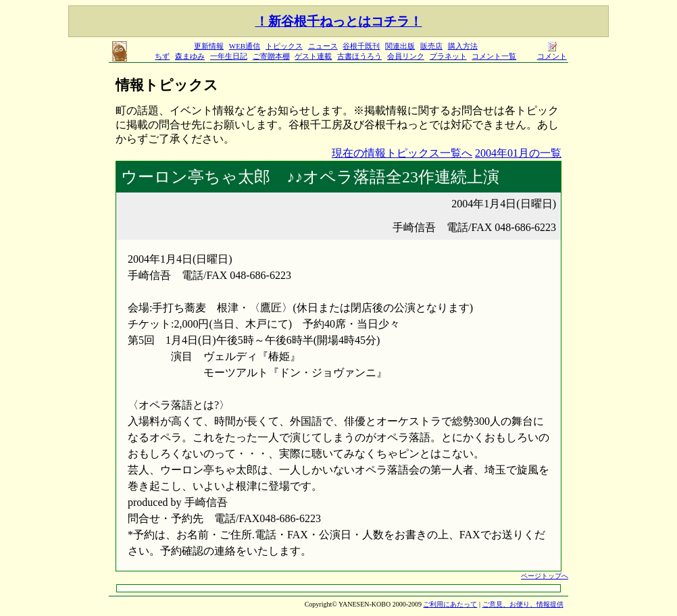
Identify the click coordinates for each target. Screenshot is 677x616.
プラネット (448, 56)
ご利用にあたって (450, 604)
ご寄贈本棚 (271, 56)
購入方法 (463, 46)
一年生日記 (229, 56)
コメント (552, 52)
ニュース (323, 46)
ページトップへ (545, 576)
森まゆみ (190, 56)
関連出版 (400, 46)
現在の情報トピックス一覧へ (402, 153)
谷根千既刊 (361, 46)
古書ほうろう (359, 56)
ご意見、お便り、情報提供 (523, 604)
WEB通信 (245, 46)
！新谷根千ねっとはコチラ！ (339, 21)
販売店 (431, 46)
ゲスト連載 (313, 56)
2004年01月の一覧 (518, 153)
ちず (162, 56)
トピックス (284, 46)
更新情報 (209, 46)
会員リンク (406, 56)
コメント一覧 (494, 56)
